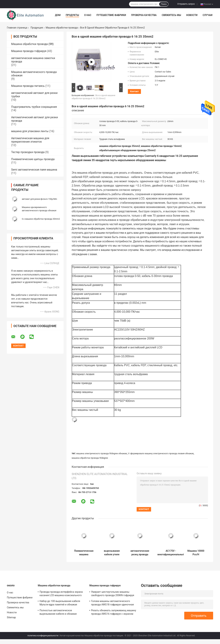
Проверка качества (144, 15)
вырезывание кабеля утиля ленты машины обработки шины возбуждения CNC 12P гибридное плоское (112, 553)
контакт (134, 91)
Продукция (37, 28)
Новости (192, 15)
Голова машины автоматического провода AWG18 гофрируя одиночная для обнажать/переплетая (112, 603)
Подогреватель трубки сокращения (34, 107)
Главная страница (17, 28)
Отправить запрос (186, 4)
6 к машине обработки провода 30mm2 (41, 219)
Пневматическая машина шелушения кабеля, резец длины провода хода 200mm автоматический (84, 553)
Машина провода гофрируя (29, 51)
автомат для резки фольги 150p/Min (39, 199)
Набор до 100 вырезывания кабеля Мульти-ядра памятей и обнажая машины (60, 603)
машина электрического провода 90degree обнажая (102, 454)
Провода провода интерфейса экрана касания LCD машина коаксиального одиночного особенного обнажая (61, 594)
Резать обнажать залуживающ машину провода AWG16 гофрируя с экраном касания (114, 613)
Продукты (72, 15)
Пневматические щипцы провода (33, 159)
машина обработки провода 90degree (90, 458)
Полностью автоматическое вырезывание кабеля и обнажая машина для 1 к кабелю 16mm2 (58, 613)
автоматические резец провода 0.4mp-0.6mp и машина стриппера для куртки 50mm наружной (140, 553)
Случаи (208, 15)
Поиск (164, 4)
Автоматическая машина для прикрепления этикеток (30, 140)
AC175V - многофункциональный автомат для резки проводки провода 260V (171, 553)
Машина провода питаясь (28, 86)
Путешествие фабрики (111, 15)
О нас (88, 15)
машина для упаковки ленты (30, 131)
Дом (58, 15)
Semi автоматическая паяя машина (34, 170)
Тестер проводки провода (28, 152)
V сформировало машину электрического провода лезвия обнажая (161, 454)
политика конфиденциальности (43, 636)
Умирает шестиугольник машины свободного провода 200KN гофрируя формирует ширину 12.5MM (113, 594)
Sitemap (11, 617)
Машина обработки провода (62, 28)
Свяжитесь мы (171, 15)
